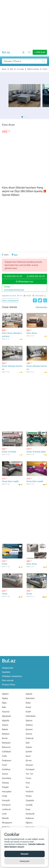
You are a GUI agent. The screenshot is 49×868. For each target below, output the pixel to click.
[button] (22, 117)
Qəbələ (29, 694)
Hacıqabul (7, 792)
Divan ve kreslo (9, 452)
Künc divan (32, 333)
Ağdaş (5, 698)
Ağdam (5, 694)
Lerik (4, 814)
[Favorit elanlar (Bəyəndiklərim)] (28, 54)
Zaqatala (30, 800)
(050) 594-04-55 (13, 276)
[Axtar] (44, 61)
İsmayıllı (6, 800)
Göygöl (5, 787)
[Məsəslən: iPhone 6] (24, 61)
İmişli (5, 796)
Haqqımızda (8, 668)
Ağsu (4, 703)
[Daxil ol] (22, 54)
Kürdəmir (6, 805)
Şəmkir (29, 752)
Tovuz (28, 778)
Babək (5, 729)
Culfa (4, 756)
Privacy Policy (8, 685)
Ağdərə (29, 823)
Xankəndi (30, 814)
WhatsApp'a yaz (25, 282)
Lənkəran (6, 809)
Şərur (28, 756)
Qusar (28, 707)
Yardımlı (29, 792)
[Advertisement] (24, 24)
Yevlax (29, 796)
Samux (29, 734)
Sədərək (30, 738)
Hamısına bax (41, 307)
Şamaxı (29, 729)
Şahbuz (29, 725)
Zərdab (29, 805)
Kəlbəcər (30, 818)
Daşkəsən (7, 760)
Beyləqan (6, 743)
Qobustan (30, 698)
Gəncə (5, 774)
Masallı (5, 818)
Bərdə (5, 738)
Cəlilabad (6, 752)
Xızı (27, 787)
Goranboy (7, 778)
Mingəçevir (7, 823)
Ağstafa (6, 720)
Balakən (6, 734)
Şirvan (29, 760)
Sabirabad (30, 716)
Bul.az (6, 52)
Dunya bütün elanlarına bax (14, 290)
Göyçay (5, 783)
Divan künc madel (10, 481)
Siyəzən (29, 765)
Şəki (28, 743)
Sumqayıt (30, 769)
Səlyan (29, 747)
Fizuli (4, 765)
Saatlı (28, 712)
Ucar (28, 783)
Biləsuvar (6, 747)
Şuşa (28, 809)
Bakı (16, 255)
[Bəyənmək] (12, 75)
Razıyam (24, 854)
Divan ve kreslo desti (36, 452)
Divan (5, 564)
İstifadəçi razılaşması (12, 676)
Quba (28, 703)
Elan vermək (8, 680)
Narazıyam (24, 861)
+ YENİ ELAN (40, 52)
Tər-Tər (29, 774)
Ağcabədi (6, 716)
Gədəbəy (6, 769)
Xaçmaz (6, 712)
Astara (5, 725)
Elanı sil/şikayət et (10, 301)
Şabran (29, 720)
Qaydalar (6, 672)
